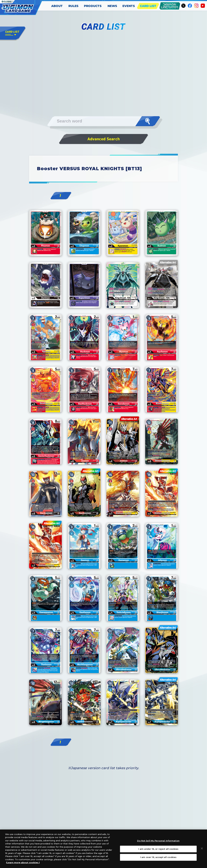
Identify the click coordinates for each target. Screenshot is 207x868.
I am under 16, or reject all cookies (158, 849)
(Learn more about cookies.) (23, 862)
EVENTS (129, 6)
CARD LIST (148, 6)
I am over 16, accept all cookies (158, 857)
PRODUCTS (93, 6)
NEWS (112, 6)
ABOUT (57, 6)
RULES (73, 6)
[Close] (202, 848)
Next (146, 220)
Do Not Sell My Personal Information (158, 841)
